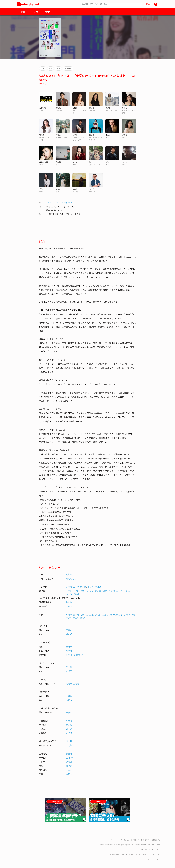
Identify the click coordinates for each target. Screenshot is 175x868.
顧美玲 (69, 729)
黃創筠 (127, 591)
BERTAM (70, 758)
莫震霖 (69, 770)
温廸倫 (90, 587)
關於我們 (127, 840)
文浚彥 (108, 162)
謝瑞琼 (108, 135)
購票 (35, 12)
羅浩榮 (69, 766)
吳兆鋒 (75, 135)
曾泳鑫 (42, 135)
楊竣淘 (92, 135)
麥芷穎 (58, 189)
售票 (47, 12)
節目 (24, 12)
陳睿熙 (58, 135)
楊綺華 (83, 591)
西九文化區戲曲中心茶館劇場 (59, 202)
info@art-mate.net (149, 854)
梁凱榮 (112, 591)
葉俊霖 (75, 189)
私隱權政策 (145, 840)
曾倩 (41, 189)
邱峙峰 (76, 591)
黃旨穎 (75, 108)
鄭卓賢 (132, 615)
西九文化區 (71, 579)
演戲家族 (43, 83)
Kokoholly (78, 655)
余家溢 (125, 162)
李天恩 (75, 162)
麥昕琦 (69, 655)
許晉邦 (58, 108)
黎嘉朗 (92, 162)
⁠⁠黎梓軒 (83, 618)
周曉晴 (125, 108)
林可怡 (69, 594)
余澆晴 (69, 754)
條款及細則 (156, 840)
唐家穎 (92, 108)
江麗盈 (69, 591)
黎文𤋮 (69, 741)
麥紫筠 (125, 135)
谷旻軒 (69, 618)
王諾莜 (69, 745)
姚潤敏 (108, 108)
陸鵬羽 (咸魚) (44, 162)
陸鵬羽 (83, 615)
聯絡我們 (136, 840)
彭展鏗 (58, 162)
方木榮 (69, 721)
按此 (158, 850)
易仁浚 (92, 189)
